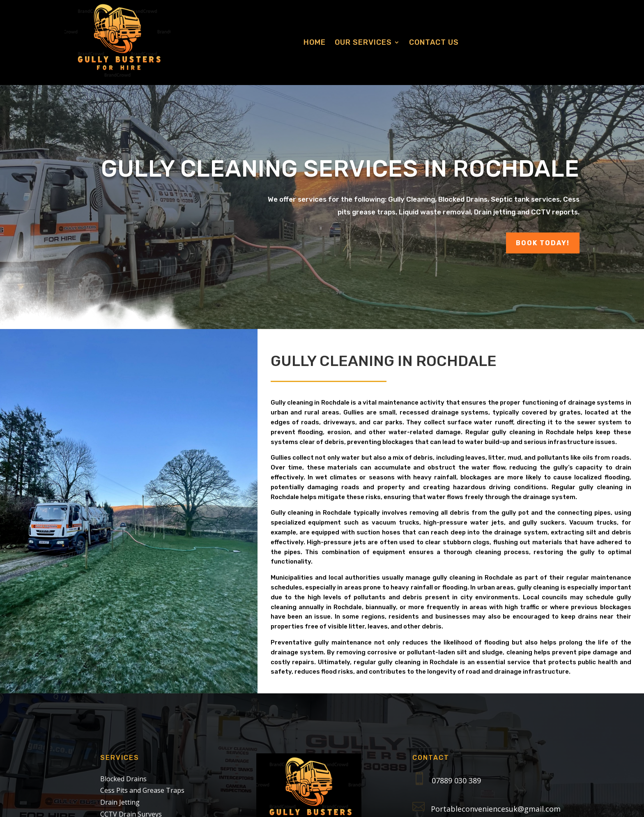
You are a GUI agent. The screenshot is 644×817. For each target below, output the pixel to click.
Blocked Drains (123, 779)
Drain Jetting (120, 802)
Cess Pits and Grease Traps (142, 790)
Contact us (434, 42)
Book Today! (543, 243)
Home (315, 42)
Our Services (363, 42)
